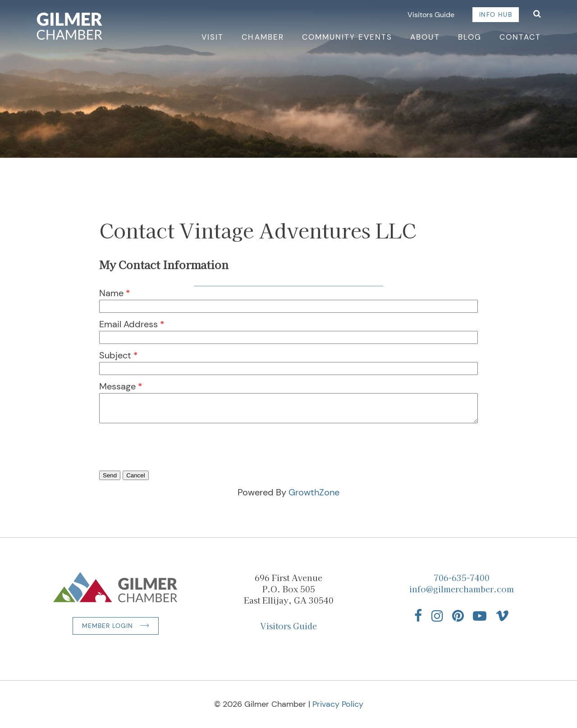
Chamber (263, 37)
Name (111, 293)
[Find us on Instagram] (437, 616)
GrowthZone (314, 492)
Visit (213, 37)
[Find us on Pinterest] (458, 616)
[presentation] (168, 460)
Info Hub (496, 14)
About (425, 37)
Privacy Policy (338, 704)
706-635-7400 (462, 577)
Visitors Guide (431, 15)
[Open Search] (537, 15)
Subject (115, 355)
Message (117, 386)
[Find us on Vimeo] (502, 616)
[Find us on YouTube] (480, 616)
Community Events (347, 37)
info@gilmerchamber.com (462, 589)
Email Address (128, 324)
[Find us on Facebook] (418, 616)
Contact (520, 37)
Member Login (108, 626)
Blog (470, 37)
